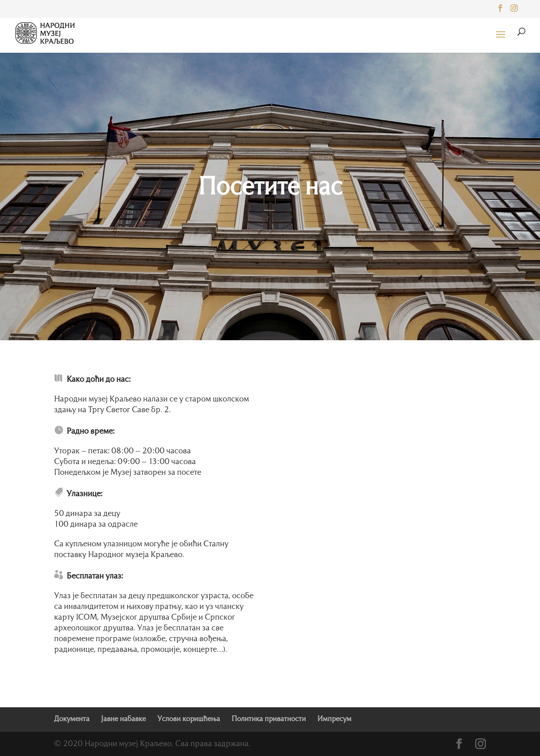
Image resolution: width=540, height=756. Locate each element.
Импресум (334, 719)
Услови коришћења (189, 719)
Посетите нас (270, 188)
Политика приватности (269, 719)
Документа (72, 719)
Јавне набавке (123, 719)
